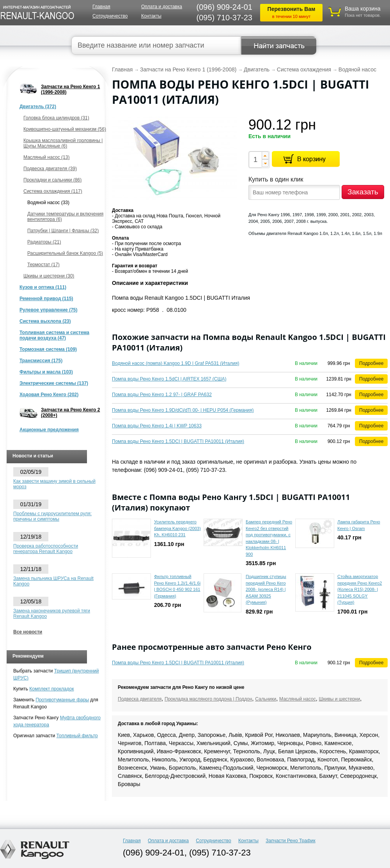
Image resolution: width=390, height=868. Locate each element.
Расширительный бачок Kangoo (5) (65, 253)
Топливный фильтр (77, 736)
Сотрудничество (110, 16)
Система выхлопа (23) (45, 321)
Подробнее (371, 363)
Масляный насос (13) (46, 157)
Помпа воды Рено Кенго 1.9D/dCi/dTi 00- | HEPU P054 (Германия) (183, 410)
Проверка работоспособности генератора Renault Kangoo (46, 549)
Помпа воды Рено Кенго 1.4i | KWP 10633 (157, 426)
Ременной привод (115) (46, 299)
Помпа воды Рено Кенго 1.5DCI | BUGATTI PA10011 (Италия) (178, 441)
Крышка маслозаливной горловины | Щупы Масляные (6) (63, 143)
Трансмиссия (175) (41, 361)
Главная (101, 7)
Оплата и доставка (162, 7)
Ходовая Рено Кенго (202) (49, 395)
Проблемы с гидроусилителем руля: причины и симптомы (52, 516)
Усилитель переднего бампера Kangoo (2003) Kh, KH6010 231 (177, 528)
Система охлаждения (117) (53, 191)
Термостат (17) (43, 265)
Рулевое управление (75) (48, 310)
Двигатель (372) (38, 107)
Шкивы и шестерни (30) (49, 276)
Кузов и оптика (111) (43, 287)
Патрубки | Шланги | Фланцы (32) (63, 231)
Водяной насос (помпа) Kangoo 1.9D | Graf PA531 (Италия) (175, 363)
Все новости (28, 632)
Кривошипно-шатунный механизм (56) (65, 129)
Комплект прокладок (51, 689)
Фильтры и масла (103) (46, 372)
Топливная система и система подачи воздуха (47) (54, 335)
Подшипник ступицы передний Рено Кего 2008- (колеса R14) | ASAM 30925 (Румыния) (266, 589)
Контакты (151, 16)
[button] (265, 155)
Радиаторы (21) (44, 242)
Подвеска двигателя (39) (50, 169)
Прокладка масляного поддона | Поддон (208, 699)
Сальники (266, 699)
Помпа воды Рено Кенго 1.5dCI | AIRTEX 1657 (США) (169, 379)
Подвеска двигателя (140, 699)
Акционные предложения (49, 430)
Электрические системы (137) (54, 383)
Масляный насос (298, 699)
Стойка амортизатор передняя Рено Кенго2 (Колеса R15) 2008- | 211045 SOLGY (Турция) (360, 589)
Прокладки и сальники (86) (52, 180)
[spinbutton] (255, 160)
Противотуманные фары (62, 700)
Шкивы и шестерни (339, 699)
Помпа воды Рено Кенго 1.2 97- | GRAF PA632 (162, 395)
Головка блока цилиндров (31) (56, 118)
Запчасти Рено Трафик (291, 841)
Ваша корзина (363, 9)
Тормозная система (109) (48, 349)
